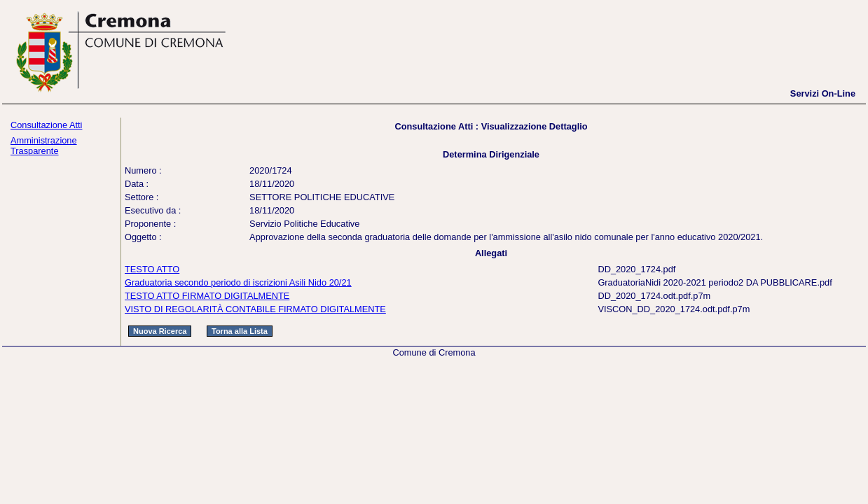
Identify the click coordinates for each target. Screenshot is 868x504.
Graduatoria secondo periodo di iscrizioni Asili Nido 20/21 (238, 282)
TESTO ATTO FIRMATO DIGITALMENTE (207, 296)
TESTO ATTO (152, 269)
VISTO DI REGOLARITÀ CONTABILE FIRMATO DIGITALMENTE (255, 309)
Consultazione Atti (46, 125)
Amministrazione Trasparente (44, 146)
